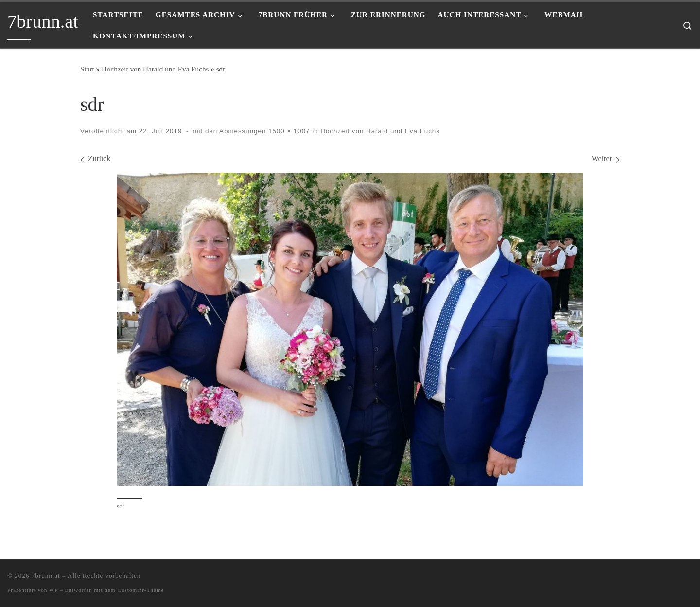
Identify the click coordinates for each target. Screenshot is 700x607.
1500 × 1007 (288, 131)
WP (53, 590)
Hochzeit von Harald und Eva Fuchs (155, 69)
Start (87, 69)
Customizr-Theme (140, 590)
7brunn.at (46, 576)
